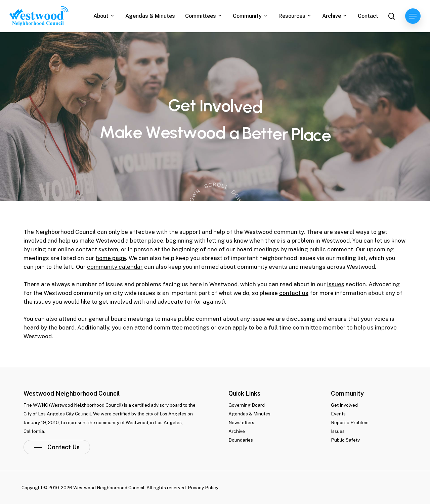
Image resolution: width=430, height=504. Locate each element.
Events (338, 414)
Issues (338, 431)
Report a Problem (350, 422)
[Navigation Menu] (413, 16)
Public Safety (345, 440)
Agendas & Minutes (249, 414)
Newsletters (241, 422)
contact (86, 249)
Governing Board (247, 405)
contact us (294, 293)
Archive (237, 431)
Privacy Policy (203, 488)
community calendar (115, 267)
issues (336, 284)
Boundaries (241, 440)
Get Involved (344, 405)
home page (111, 258)
